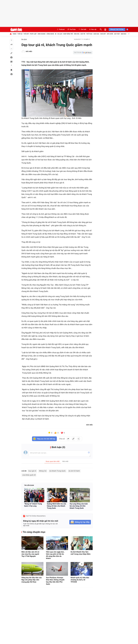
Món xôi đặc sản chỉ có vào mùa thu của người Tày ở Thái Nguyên (30, 554)
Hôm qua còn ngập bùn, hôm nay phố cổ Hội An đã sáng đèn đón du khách (55, 555)
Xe (56, 34)
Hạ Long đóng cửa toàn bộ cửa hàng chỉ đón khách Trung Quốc (79, 506)
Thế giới (26, 34)
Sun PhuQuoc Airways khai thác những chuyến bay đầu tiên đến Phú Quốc (55, 581)
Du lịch (60, 34)
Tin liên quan (29, 485)
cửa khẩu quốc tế (29, 475)
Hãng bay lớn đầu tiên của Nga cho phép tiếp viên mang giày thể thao (32, 580)
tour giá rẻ (32, 471)
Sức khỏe (110, 34)
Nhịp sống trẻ (68, 34)
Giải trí (83, 34)
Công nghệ (50, 34)
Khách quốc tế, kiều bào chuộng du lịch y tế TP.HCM (80, 580)
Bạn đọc (124, 34)
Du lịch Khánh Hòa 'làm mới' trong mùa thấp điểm (81, 553)
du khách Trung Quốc (58, 471)
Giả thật (117, 34)
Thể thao (89, 34)
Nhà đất (103, 34)
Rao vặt (93, 29)
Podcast (61, 29)
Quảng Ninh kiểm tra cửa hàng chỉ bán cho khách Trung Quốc (56, 506)
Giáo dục (96, 34)
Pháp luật (33, 34)
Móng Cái (43, 471)
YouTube (71, 29)
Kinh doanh (42, 34)
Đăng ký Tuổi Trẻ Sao (117, 29)
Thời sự (20, 34)
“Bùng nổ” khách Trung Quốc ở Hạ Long (33, 505)
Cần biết (82, 29)
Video (15, 34)
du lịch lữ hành (74, 471)
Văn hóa (77, 34)
